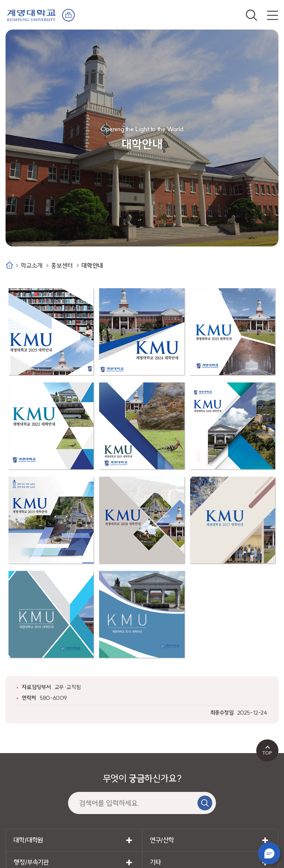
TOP (267, 753)
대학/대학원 (28, 840)
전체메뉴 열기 (273, 15)
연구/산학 (162, 840)
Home (9, 265)
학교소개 (31, 265)
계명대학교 (31, 15)
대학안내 (92, 265)
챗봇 (269, 853)
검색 (251, 15)
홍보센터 (62, 265)
